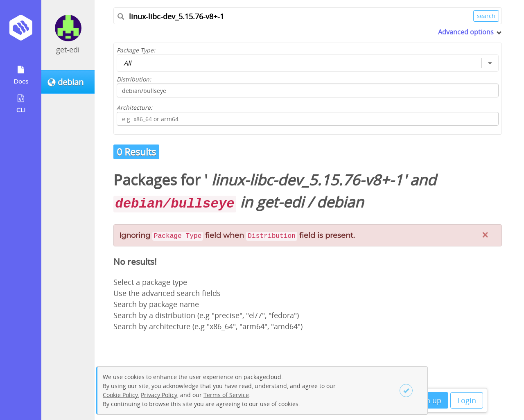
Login (467, 400)
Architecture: (134, 107)
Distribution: (134, 79)
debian (340, 202)
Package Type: (136, 50)
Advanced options (466, 32)
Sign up (428, 400)
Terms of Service (226, 395)
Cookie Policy (120, 395)
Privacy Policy (159, 395)
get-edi (68, 50)
